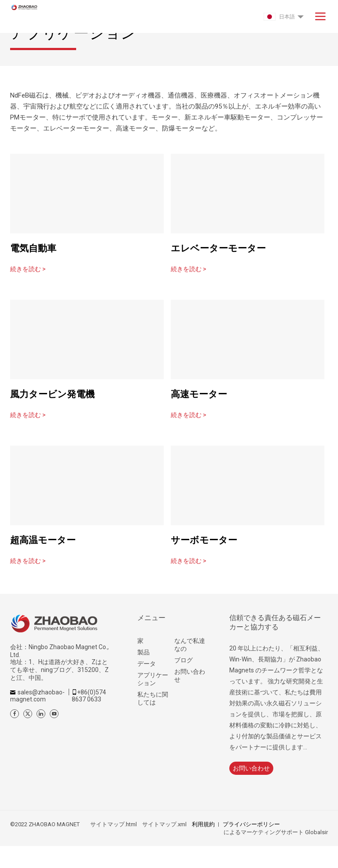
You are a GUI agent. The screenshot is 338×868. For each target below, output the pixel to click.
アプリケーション (153, 679)
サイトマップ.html (114, 824)
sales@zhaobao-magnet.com (37, 696)
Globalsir (316, 832)
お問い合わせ (190, 676)
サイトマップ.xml (164, 824)
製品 (143, 652)
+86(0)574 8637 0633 (89, 696)
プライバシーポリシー (251, 824)
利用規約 (203, 824)
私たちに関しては (153, 698)
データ (147, 664)
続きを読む (28, 269)
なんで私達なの (190, 645)
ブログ (184, 660)
